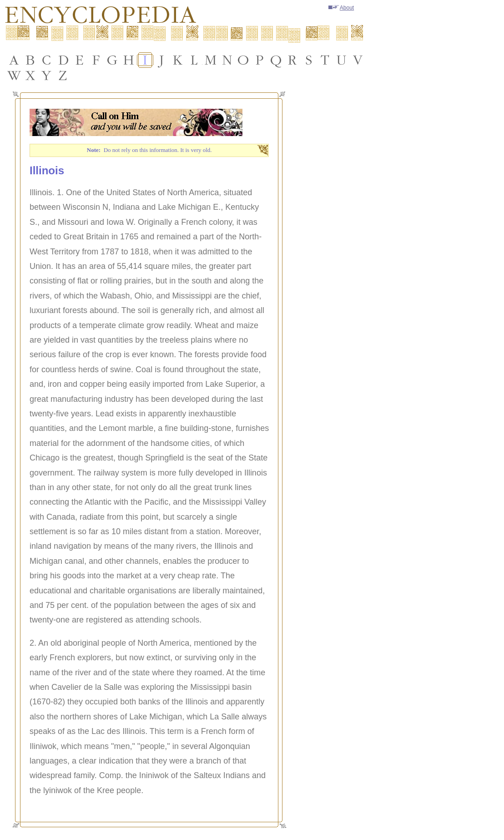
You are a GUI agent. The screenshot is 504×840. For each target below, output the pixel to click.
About (341, 8)
